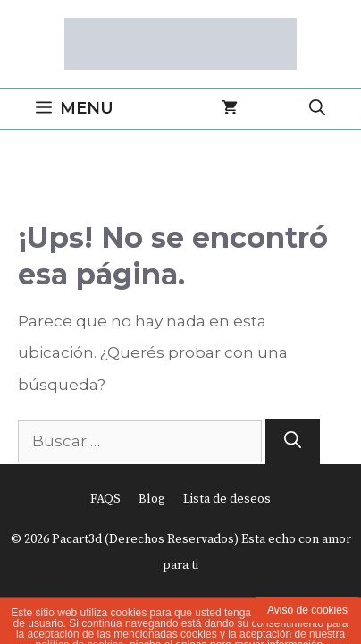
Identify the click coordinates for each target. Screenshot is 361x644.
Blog (152, 499)
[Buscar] (293, 442)
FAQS (105, 499)
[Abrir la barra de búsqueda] (317, 109)
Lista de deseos (227, 499)
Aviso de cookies (307, 610)
